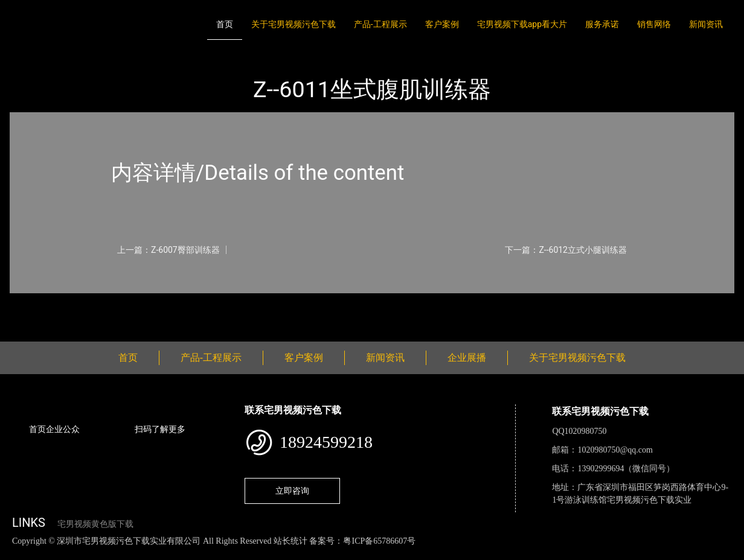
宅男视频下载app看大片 (522, 24)
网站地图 (18, 554)
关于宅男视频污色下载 (293, 24)
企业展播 (467, 358)
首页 (225, 24)
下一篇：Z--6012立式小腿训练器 (566, 250)
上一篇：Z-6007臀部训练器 (168, 250)
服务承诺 (602, 24)
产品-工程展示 (380, 24)
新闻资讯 (706, 24)
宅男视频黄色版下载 (95, 524)
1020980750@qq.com (615, 450)
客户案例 (442, 24)
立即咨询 (292, 491)
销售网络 (654, 24)
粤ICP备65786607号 (379, 541)
